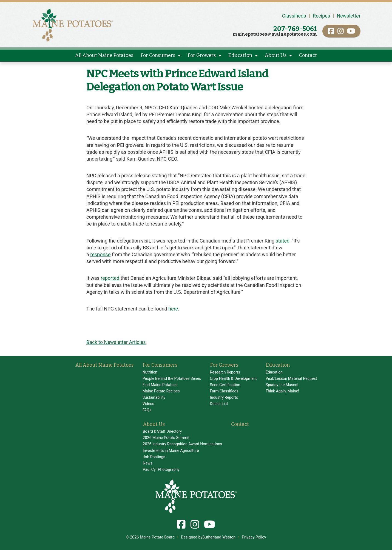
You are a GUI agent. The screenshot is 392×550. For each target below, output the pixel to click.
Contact (308, 55)
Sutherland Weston (219, 537)
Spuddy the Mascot (282, 385)
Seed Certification (225, 385)
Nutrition (150, 372)
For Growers (202, 55)
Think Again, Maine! (282, 391)
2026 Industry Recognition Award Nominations (182, 444)
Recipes (321, 16)
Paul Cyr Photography (161, 469)
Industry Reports (224, 397)
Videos (148, 404)
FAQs (147, 410)
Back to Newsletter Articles (116, 342)
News (148, 463)
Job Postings (154, 457)
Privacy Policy (254, 537)
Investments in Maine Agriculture (171, 451)
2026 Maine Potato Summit (166, 438)
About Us (276, 55)
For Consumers (158, 55)
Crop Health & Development (233, 378)
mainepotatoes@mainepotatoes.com (275, 34)
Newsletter (349, 16)
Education (240, 55)
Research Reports (225, 372)
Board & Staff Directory (162, 431)
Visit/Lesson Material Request (291, 378)
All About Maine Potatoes (104, 55)
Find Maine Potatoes (160, 385)
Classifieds (294, 16)
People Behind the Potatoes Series (172, 378)
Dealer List (219, 404)
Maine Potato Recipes (161, 391)
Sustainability (154, 397)
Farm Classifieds (224, 391)
